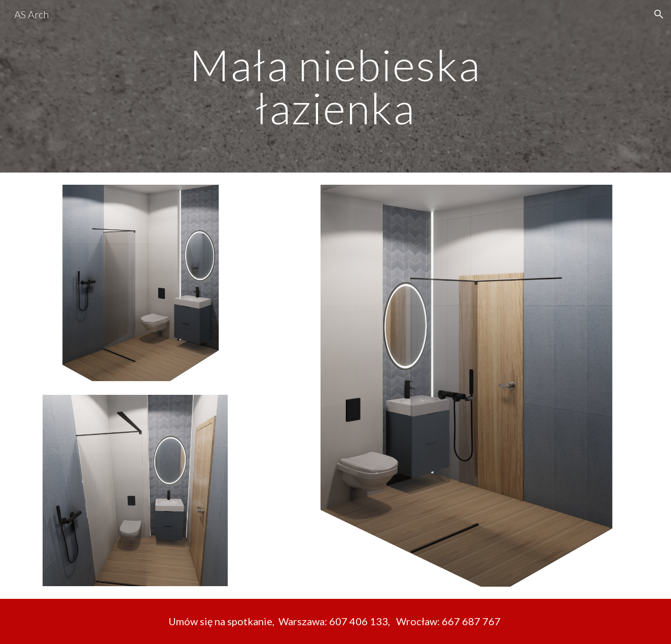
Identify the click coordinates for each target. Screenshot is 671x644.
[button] (659, 14)
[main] (336, 87)
